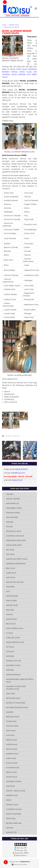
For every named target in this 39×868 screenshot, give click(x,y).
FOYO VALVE (22, 69)
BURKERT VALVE (12, 754)
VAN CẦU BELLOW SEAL (15, 582)
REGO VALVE (11, 624)
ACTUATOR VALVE (13, 768)
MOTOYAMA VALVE (13, 698)
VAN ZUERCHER (12, 517)
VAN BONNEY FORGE (14, 508)
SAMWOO (32, 69)
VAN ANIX (10, 494)
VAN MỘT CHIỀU (12, 605)
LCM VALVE (10, 735)
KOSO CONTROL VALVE (15, 628)
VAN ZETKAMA (11, 619)
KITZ (29, 75)
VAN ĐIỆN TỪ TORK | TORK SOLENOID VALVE (16, 688)
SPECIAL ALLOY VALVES (12, 27)
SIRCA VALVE (11, 731)
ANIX (4, 69)
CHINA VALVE (11, 758)
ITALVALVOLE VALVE (14, 531)
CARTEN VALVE (12, 745)
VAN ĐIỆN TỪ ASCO (13, 665)
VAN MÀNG (10, 656)
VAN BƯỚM (10, 587)
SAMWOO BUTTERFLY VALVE (17, 559)
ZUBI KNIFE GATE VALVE (15, 536)
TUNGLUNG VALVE (13, 638)
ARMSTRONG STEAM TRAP (16, 541)
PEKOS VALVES (12, 749)
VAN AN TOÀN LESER (14, 545)
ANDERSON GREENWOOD (16, 564)
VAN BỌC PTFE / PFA (14, 661)
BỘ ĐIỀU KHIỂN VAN (14, 823)
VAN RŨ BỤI (10, 786)
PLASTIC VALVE (12, 763)
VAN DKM (10, 522)
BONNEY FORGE (10, 72)
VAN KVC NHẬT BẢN (13, 814)
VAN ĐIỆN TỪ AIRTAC (14, 782)
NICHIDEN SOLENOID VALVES (17, 708)
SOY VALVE (10, 647)
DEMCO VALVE (11, 740)
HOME (4, 25)
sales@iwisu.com (18, 473)
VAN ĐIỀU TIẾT (11, 832)
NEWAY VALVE (11, 772)
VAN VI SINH (11, 694)
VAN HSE (9, 527)
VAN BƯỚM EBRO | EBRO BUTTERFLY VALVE (20, 681)
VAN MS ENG (11, 819)
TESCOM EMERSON (13, 675)
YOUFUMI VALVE (12, 726)
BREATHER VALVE (13, 717)
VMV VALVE (10, 554)
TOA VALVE (10, 652)
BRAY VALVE (11, 568)
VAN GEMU (10, 610)
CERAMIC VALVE (14, 25)
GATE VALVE (11, 578)
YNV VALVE (10, 550)
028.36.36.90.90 (21, 469)
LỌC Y (8, 591)
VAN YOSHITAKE (12, 596)
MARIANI (22, 75)
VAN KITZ (9, 615)
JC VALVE (11, 69)
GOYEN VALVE (11, 721)
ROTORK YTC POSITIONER (16, 703)
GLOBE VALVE (11, 573)
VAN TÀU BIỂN (11, 601)
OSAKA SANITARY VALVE (15, 642)
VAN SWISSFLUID (12, 504)
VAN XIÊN (10, 712)
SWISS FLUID (25, 72)
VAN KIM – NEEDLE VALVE (16, 791)
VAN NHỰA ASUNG (13, 513)
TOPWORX (10, 670)
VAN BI (9, 800)
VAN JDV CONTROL (13, 499)
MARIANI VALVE (12, 795)
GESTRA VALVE (12, 777)
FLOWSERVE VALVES (14, 809)
